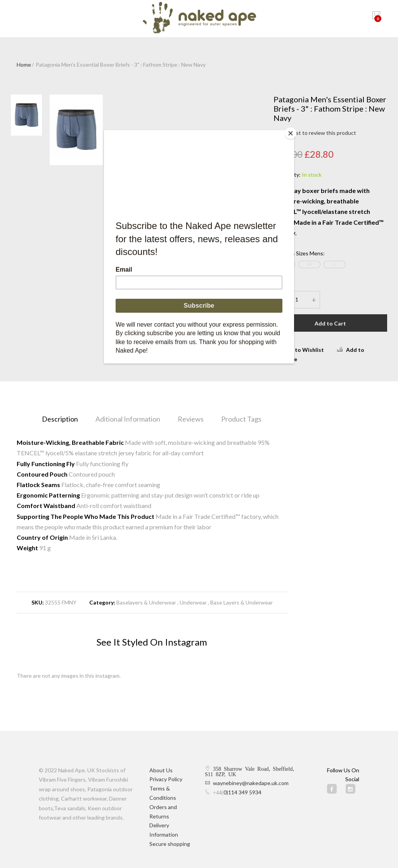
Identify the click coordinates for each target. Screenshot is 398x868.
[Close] (292, 132)
